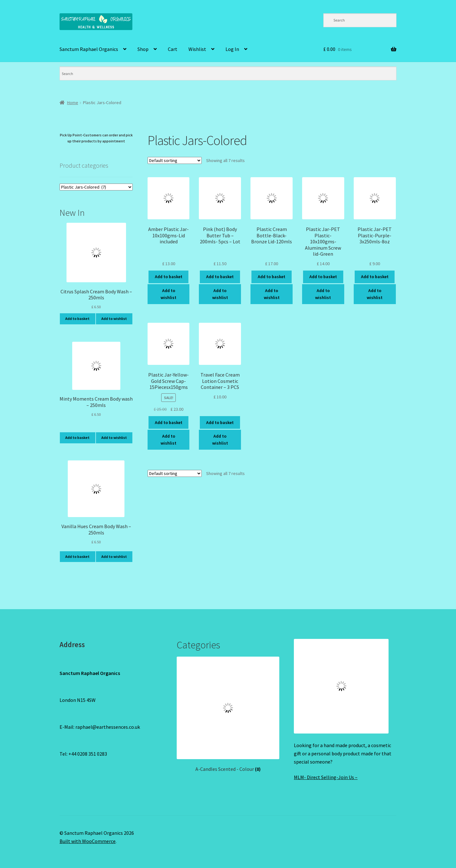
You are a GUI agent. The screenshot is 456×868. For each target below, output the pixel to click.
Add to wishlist (168, 294)
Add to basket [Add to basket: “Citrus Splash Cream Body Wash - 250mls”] (77, 318)
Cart (173, 49)
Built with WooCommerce (88, 841)
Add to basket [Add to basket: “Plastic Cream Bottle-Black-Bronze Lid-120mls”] (272, 277)
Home (73, 103)
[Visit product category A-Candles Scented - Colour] (228, 715)
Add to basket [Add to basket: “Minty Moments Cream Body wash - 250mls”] (77, 437)
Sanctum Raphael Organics (89, 49)
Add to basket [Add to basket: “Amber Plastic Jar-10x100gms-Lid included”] (169, 277)
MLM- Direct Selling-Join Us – (326, 777)
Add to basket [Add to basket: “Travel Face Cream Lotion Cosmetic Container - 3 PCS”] (220, 422)
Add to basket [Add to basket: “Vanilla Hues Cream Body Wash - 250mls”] (77, 556)
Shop (143, 49)
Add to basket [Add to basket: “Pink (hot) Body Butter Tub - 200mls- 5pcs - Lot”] (220, 277)
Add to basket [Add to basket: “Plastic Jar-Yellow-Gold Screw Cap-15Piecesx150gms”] (169, 422)
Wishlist (197, 49)
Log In (232, 49)
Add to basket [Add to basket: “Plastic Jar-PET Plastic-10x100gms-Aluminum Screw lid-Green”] (323, 277)
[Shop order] (175, 160)
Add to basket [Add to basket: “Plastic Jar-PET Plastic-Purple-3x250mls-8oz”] (375, 277)
